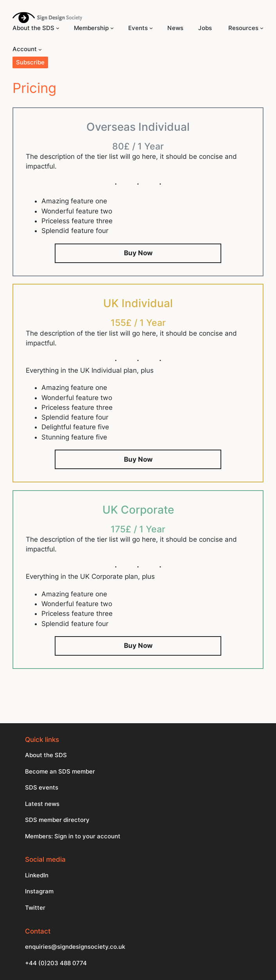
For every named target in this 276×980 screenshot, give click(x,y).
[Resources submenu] (262, 28)
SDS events (42, 788)
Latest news (42, 804)
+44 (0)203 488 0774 (56, 963)
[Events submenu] (151, 28)
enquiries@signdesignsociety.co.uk (75, 947)
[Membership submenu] (112, 28)
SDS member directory (57, 820)
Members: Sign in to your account (73, 836)
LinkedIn (37, 875)
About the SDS (46, 755)
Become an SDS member (60, 772)
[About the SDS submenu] (58, 28)
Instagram (39, 891)
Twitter (35, 908)
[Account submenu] (40, 49)
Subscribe (30, 62)
